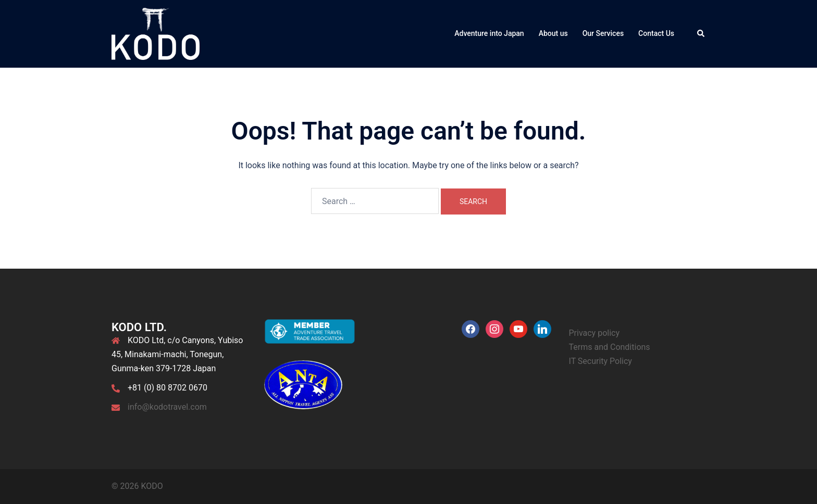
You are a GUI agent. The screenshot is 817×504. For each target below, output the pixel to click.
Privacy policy (595, 333)
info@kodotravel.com (167, 407)
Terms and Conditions (610, 347)
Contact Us (656, 33)
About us (553, 33)
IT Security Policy (601, 361)
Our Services (603, 33)
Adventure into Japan (489, 33)
